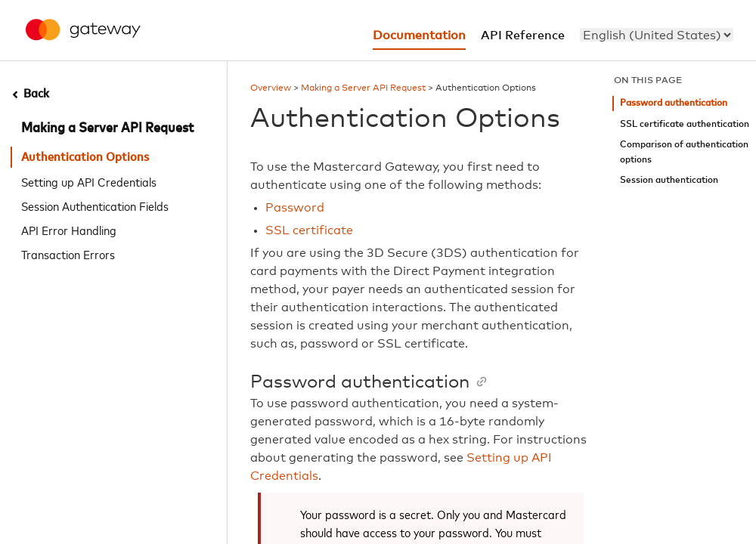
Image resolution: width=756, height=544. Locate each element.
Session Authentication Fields (95, 206)
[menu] (657, 35)
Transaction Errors (68, 254)
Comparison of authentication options (684, 152)
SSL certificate (309, 230)
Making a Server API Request (107, 128)
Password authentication (674, 103)
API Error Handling (69, 230)
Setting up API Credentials (89, 181)
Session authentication (669, 180)
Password (295, 208)
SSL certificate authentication (685, 124)
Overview (271, 88)
